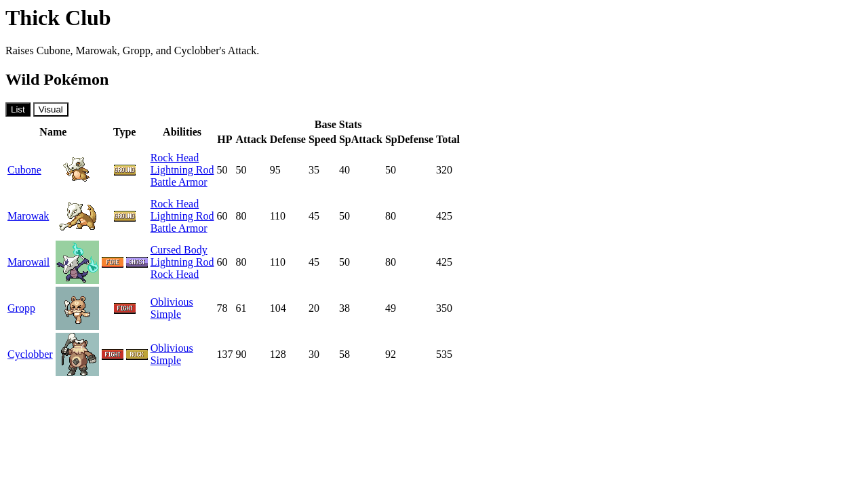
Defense (288, 139)
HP (224, 139)
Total (448, 139)
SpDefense (409, 139)
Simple (166, 314)
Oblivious (172, 302)
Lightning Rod (182, 170)
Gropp (21, 308)
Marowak (28, 216)
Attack (251, 139)
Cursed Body (179, 250)
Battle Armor (179, 182)
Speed (322, 139)
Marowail (28, 262)
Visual (51, 109)
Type (124, 132)
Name (53, 132)
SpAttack (361, 139)
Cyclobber (30, 354)
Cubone (24, 170)
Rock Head (175, 158)
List (18, 109)
